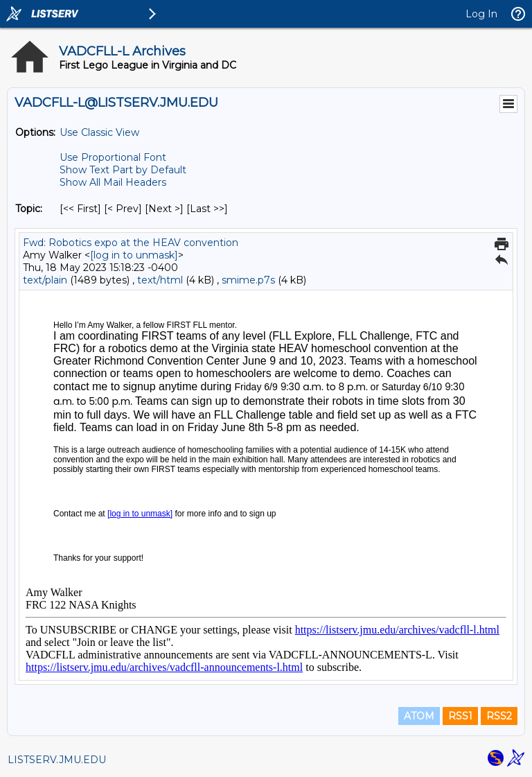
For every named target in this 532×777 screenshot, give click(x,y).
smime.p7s (248, 280)
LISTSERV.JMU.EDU (57, 760)
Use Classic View (99, 132)
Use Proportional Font (113, 157)
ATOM (419, 716)
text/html (160, 280)
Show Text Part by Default (123, 170)
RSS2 (499, 716)
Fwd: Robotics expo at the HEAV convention (131, 243)
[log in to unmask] (134, 255)
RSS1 (460, 716)
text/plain (45, 280)
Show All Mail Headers (113, 182)
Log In (481, 14)
